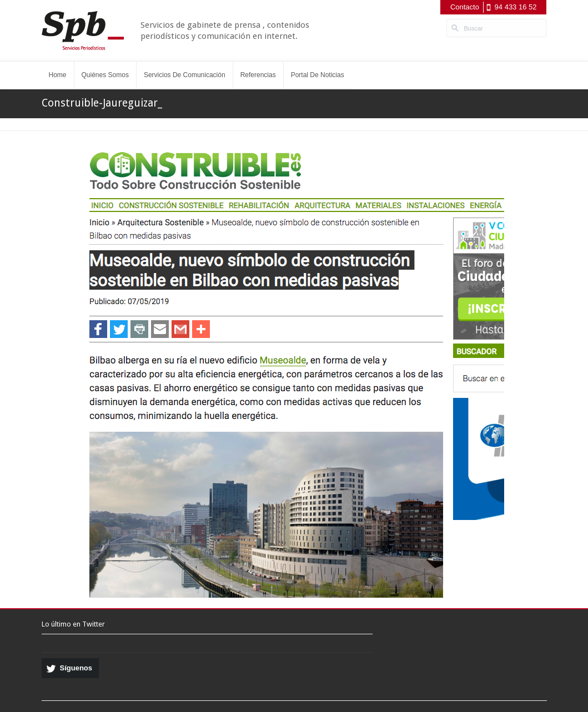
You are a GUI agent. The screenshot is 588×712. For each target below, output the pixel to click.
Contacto (465, 7)
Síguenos (76, 668)
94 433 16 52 (516, 7)
